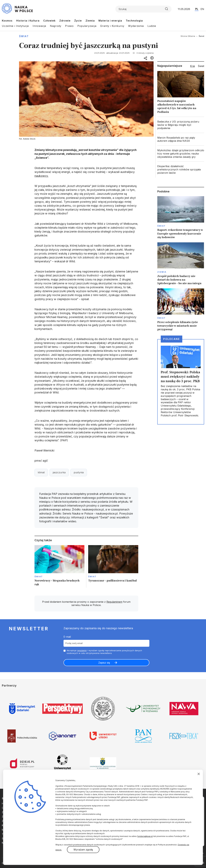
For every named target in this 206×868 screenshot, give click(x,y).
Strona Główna (188, 36)
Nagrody (56, 26)
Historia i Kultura (28, 21)
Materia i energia (110, 21)
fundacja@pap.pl (145, 836)
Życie (78, 21)
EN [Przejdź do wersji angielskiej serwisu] (202, 9)
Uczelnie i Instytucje (15, 26)
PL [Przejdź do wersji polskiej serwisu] (197, 9)
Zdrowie (65, 21)
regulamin (82, 650)
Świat (24, 36)
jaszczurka (59, 472)
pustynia (79, 472)
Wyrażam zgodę (83, 850)
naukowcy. (42, 176)
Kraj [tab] (192, 66)
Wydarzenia (136, 26)
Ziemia (90, 21)
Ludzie (152, 26)
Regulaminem (114, 602)
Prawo (69, 26)
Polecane (172, 339)
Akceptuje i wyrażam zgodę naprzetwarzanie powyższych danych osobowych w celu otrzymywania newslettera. (104, 652)
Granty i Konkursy (112, 26)
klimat (41, 472)
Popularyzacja (87, 26)
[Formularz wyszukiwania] (143, 9)
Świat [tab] (201, 66)
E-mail (67, 637)
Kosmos (7, 21)
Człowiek (49, 21)
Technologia (134, 21)
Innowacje (39, 26)
